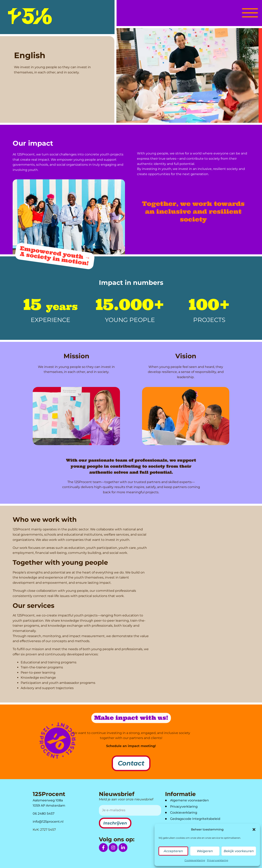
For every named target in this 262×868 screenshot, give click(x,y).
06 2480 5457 (44, 814)
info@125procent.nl (48, 822)
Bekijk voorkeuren (239, 851)
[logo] (30, 16)
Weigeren (205, 851)
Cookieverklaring (195, 860)
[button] (254, 829)
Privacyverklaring (218, 860)
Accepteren (173, 851)
